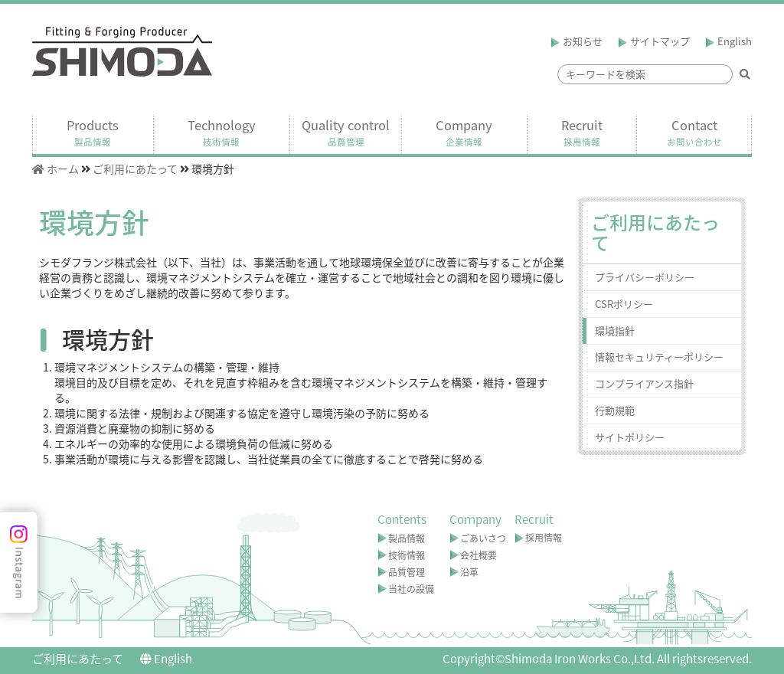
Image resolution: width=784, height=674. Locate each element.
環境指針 (615, 330)
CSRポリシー (624, 304)
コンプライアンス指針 (644, 383)
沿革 (469, 572)
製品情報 (407, 538)
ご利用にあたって (78, 659)
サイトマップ (654, 41)
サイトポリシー (630, 437)
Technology (222, 133)
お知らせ (577, 41)
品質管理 (407, 572)
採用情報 (544, 538)
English (728, 41)
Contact (694, 133)
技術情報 (407, 555)
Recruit (582, 133)
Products (93, 133)
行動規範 (615, 410)
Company (464, 133)
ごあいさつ (483, 538)
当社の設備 (411, 589)
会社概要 (479, 555)
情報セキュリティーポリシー (659, 357)
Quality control (346, 133)
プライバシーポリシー (645, 277)
